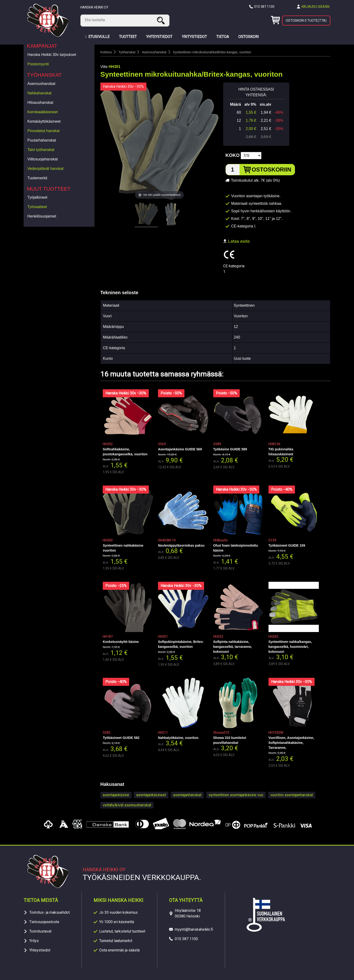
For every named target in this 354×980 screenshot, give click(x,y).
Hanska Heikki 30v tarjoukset (52, 55)
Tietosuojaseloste (44, 922)
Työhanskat (44, 75)
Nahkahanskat (39, 93)
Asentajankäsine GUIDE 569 (180, 449)
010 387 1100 (264, 7)
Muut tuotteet (49, 189)
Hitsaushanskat (40, 103)
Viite (104, 67)
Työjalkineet (37, 197)
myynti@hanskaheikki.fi (194, 929)
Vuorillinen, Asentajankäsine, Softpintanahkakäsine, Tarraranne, (291, 743)
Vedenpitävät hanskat (45, 169)
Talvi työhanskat (41, 150)
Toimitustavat (40, 931)
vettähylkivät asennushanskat (127, 805)
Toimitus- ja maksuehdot (49, 912)
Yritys (34, 941)
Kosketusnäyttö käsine (121, 642)
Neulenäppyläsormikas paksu (181, 545)
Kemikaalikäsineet (43, 112)
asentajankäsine (116, 795)
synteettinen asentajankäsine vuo (236, 795)
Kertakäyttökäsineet (44, 121)
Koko (233, 155)
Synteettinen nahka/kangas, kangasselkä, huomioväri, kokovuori (290, 647)
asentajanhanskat (187, 795)
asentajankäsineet (151, 795)
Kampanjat (42, 46)
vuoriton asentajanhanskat (292, 795)
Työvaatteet (37, 207)
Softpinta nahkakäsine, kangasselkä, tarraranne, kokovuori (233, 647)
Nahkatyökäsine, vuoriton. (179, 738)
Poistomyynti (38, 64)
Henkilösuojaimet (42, 216)
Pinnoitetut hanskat (43, 131)
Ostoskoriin (272, 170)
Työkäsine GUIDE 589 (230, 449)
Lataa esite (236, 241)
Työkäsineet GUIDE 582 (121, 738)
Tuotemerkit (37, 178)
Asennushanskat (41, 84)
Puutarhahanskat (42, 140)
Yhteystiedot (40, 950)
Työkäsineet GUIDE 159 (287, 545)
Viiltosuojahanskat (43, 159)
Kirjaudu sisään (316, 7)
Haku (162, 20)
